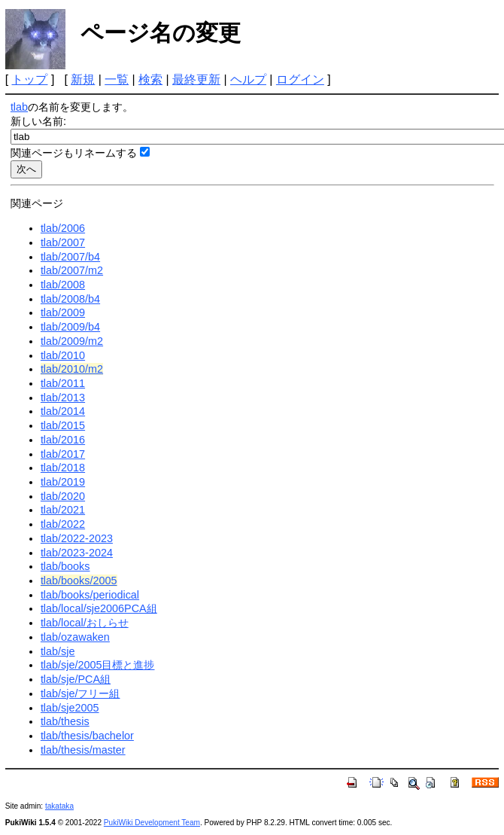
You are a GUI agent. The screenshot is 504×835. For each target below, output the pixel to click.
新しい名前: (38, 121)
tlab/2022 (63, 524)
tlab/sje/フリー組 (80, 693)
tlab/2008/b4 (70, 299)
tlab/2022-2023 (77, 538)
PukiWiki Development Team (152, 823)
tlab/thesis (65, 721)
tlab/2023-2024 (77, 553)
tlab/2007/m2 (72, 270)
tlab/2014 (63, 411)
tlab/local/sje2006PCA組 (99, 608)
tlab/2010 (63, 355)
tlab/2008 (63, 285)
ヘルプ (248, 79)
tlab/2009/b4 (70, 327)
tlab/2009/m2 (72, 341)
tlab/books (65, 566)
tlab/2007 (63, 242)
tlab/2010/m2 (72, 369)
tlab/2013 (63, 398)
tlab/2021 (63, 510)
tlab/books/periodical (90, 595)
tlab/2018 (63, 468)
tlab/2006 (63, 228)
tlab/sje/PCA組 (76, 679)
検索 (150, 79)
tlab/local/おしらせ (85, 623)
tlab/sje (58, 651)
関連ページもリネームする (74, 153)
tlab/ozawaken (75, 637)
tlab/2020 (63, 496)
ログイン (300, 79)
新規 (83, 79)
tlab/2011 (63, 383)
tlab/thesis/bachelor (87, 736)
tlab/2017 (63, 454)
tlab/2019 (63, 482)
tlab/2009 (63, 312)
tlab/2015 (63, 425)
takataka (59, 806)
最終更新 (196, 79)
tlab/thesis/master (83, 750)
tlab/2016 (63, 440)
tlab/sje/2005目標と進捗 (98, 665)
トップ (29, 79)
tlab (19, 107)
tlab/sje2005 (70, 708)
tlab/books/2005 (79, 581)
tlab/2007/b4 (70, 257)
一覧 (117, 79)
